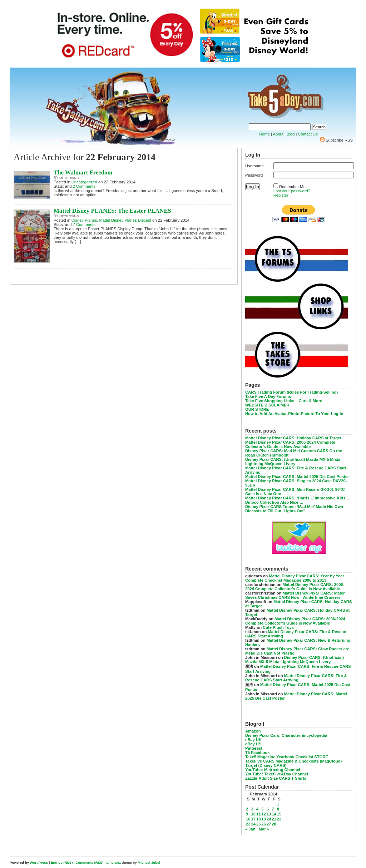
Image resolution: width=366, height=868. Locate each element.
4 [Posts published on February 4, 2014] (257, 809)
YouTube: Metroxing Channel (273, 770)
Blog (291, 134)
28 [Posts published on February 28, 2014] (274, 824)
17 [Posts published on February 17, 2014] (253, 819)
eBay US (253, 744)
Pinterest (254, 748)
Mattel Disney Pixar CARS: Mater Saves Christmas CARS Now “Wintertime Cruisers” (295, 595)
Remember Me (292, 187)
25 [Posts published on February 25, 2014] (258, 824)
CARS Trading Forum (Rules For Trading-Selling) (291, 392)
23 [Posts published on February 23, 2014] (248, 824)
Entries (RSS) (62, 862)
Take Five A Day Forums (268, 396)
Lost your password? (292, 191)
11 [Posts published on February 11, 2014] (258, 814)
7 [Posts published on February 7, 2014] (273, 809)
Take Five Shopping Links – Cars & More (284, 401)
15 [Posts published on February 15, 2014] (279, 814)
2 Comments (84, 186)
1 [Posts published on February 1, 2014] (278, 804)
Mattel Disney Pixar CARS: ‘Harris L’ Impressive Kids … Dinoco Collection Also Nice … (298, 500)
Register (281, 195)
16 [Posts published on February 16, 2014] (248, 819)
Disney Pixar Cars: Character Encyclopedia (286, 735)
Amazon (253, 731)
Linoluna (114, 862)
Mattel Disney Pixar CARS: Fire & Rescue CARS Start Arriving (296, 678)
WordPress (39, 862)
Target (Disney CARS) (266, 765)
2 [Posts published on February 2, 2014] (247, 809)
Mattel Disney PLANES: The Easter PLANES (112, 211)
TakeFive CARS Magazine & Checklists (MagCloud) (293, 761)
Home (264, 134)
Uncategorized (84, 182)
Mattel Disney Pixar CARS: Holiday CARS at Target (293, 438)
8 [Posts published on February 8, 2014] (278, 809)
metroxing (69, 178)
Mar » (264, 829)
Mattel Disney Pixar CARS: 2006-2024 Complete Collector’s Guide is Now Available (290, 444)
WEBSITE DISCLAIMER (267, 405)
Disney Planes (84, 220)
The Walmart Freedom (83, 172)
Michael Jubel (149, 862)
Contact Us (308, 134)
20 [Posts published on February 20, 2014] (269, 819)
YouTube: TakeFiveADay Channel (277, 774)
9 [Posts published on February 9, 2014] (247, 814)
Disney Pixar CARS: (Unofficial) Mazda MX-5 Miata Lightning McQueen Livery (293, 462)
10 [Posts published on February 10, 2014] (253, 814)
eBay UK (253, 740)
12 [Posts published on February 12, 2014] (263, 814)
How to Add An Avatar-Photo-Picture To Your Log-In (294, 414)
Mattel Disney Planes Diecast (125, 220)
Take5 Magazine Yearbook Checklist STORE (287, 757)
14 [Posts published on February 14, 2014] (274, 814)
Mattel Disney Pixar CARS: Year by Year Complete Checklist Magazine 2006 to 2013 (295, 578)
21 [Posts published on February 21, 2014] (274, 819)
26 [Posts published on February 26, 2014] (263, 824)
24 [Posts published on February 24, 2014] (253, 824)
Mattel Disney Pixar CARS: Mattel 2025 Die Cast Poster (297, 477)
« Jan (250, 829)
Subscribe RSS (339, 140)
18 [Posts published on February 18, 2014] (258, 819)
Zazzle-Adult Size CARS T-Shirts (276, 778)
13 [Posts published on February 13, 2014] (269, 814)
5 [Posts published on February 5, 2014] (262, 809)
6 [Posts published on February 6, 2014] (268, 809)
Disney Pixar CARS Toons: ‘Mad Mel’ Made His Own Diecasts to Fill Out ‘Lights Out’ (294, 509)
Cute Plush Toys (278, 627)
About (278, 134)
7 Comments (84, 225)
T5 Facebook (257, 753)
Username (254, 166)
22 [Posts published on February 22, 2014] (279, 819)
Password (254, 175)
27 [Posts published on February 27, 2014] (269, 824)
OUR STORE (257, 409)
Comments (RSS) (89, 862)
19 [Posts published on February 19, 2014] (263, 819)
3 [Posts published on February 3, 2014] (252, 809)
